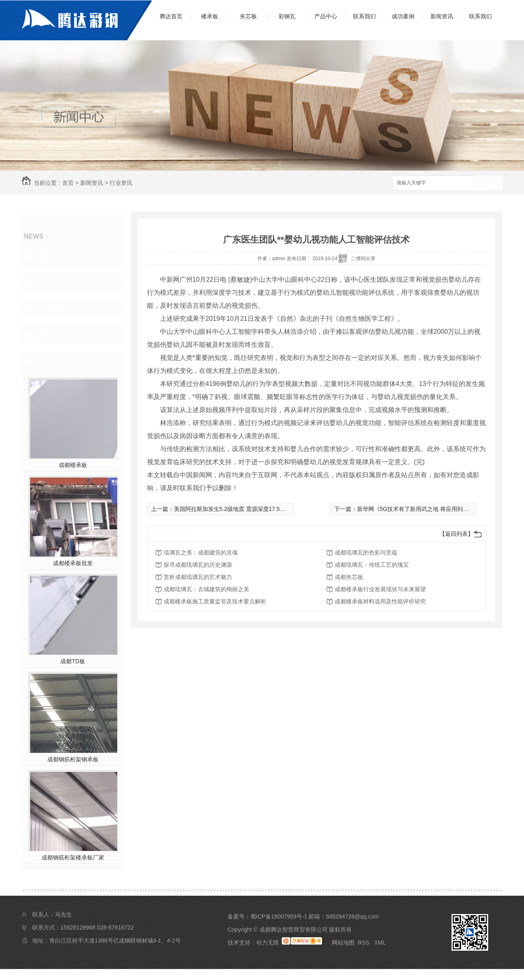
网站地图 (343, 943)
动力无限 (267, 943)
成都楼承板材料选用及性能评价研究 (380, 601)
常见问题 (49, 309)
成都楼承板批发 (73, 563)
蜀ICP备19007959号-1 (279, 916)
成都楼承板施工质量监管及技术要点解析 (215, 601)
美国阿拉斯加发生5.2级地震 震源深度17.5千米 (233, 509)
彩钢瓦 (287, 16)
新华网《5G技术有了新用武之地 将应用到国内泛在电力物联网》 (439, 509)
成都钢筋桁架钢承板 (73, 759)
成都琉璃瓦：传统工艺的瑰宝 (372, 565)
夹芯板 (248, 16)
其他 (42, 335)
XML (380, 943)
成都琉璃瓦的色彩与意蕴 (366, 552)
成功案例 (403, 16)
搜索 (488, 183)
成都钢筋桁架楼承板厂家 (73, 857)
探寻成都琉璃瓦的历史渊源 (198, 565)
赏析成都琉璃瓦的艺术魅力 (198, 577)
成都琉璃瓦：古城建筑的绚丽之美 (206, 589)
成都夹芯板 (349, 577)
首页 (68, 183)
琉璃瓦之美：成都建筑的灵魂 (201, 552)
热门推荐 (49, 361)
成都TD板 (73, 661)
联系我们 (364, 16)
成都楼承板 (73, 465)
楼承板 (210, 16)
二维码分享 (363, 259)
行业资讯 (121, 183)
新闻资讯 (442, 16)
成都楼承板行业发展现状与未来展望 (380, 589)
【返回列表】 (456, 534)
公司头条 (49, 257)
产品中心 (326, 16)
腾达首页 (171, 16)
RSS (364, 943)
